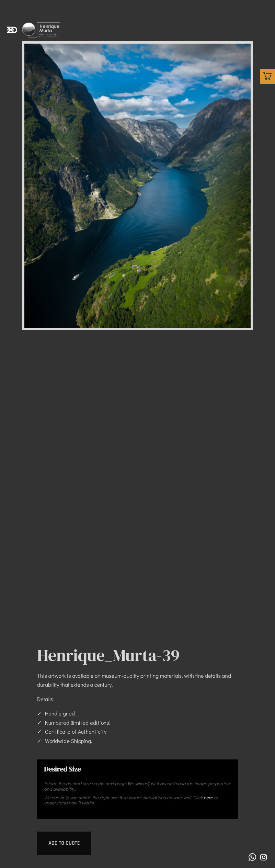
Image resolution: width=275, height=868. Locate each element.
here (208, 797)
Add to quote (64, 843)
